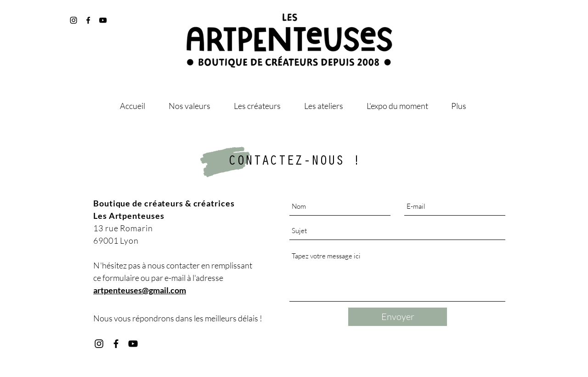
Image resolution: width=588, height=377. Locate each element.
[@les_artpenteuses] (73, 20)
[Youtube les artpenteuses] (133, 344)
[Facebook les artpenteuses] (116, 344)
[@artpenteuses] (88, 20)
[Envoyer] (398, 317)
